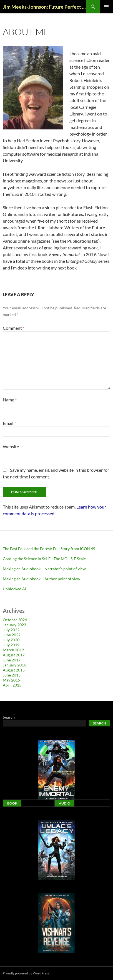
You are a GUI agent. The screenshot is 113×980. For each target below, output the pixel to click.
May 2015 (11, 680)
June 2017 (12, 660)
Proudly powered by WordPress (26, 973)
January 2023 (14, 625)
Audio (65, 803)
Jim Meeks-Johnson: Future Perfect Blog (45, 7)
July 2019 (11, 645)
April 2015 (12, 685)
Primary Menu (106, 7)
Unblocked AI (14, 589)
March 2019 (13, 650)
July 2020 (11, 640)
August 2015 (14, 670)
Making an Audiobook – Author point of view (42, 579)
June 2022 (12, 635)
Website (11, 446)
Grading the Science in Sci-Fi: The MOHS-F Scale (44, 559)
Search (9, 717)
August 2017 (14, 655)
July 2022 (11, 630)
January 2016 (14, 665)
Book (12, 803)
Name (10, 400)
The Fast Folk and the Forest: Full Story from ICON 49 (49, 549)
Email (9, 423)
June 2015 (12, 675)
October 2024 (15, 620)
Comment (14, 328)
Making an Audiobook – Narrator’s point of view (44, 569)
